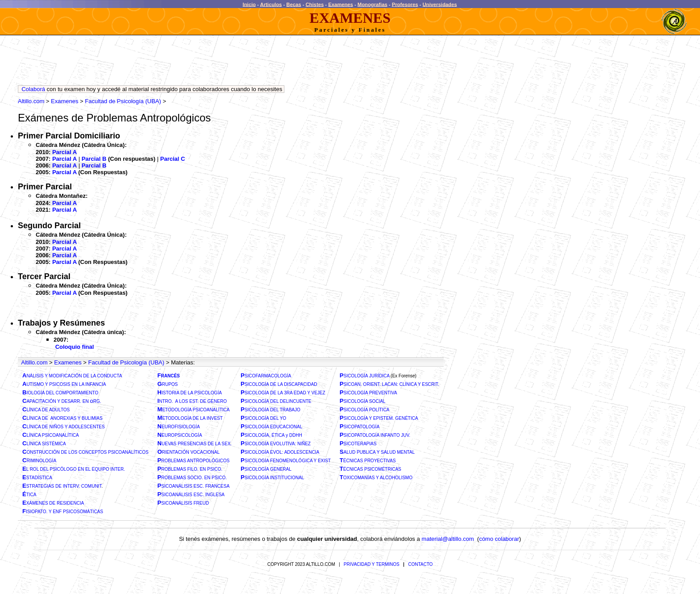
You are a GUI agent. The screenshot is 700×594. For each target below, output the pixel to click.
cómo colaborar (499, 539)
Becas (294, 4)
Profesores (405, 4)
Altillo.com (31, 101)
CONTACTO (420, 564)
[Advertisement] (180, 63)
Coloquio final (75, 347)
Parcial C (173, 159)
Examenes (341, 4)
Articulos (271, 4)
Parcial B (94, 159)
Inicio (249, 4)
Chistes (315, 4)
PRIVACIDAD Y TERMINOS (372, 564)
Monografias (373, 4)
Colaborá (33, 89)
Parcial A (65, 152)
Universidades (440, 4)
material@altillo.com (448, 539)
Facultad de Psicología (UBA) (123, 101)
